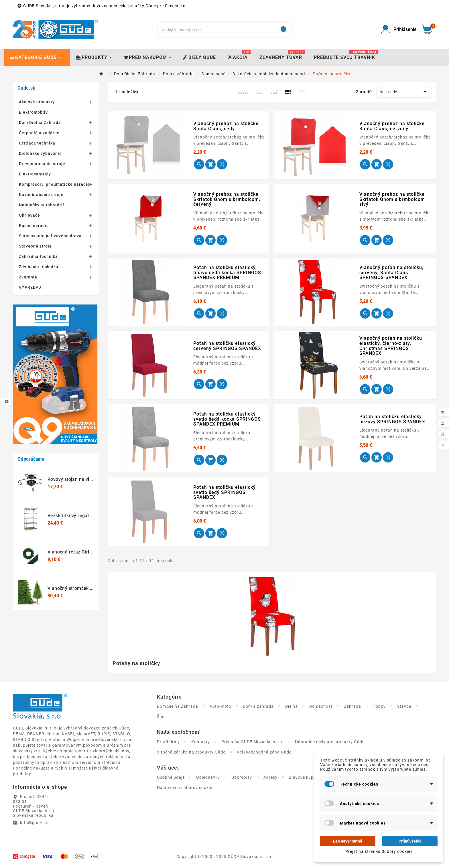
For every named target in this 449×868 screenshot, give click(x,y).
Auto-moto (220, 706)
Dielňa (292, 706)
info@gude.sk (34, 823)
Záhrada (352, 706)
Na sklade (404, 92)
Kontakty (201, 742)
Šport (163, 717)
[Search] (217, 29)
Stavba (404, 706)
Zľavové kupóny (305, 777)
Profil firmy (168, 742)
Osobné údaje (171, 777)
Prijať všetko (410, 841)
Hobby (379, 706)
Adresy (270, 777)
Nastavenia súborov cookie (185, 788)
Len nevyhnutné (348, 841)
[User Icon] (398, 29)
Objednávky (208, 777)
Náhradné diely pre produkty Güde (330, 742)
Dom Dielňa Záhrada (178, 706)
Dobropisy (242, 777)
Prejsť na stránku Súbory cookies (379, 851)
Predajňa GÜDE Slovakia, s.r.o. (252, 742)
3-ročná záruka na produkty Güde (191, 752)
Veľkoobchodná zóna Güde (264, 752)
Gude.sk (26, 88)
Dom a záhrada (258, 706)
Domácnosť (321, 706)
